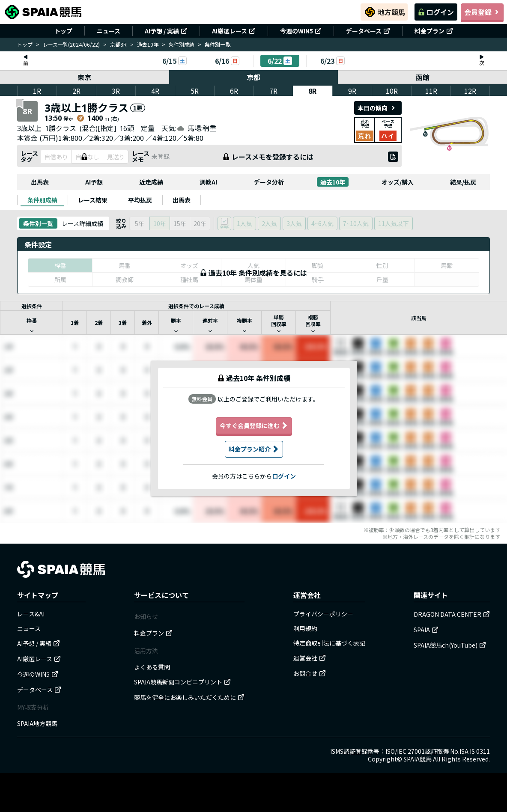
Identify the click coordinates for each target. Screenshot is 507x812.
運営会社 (310, 658)
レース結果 (93, 200)
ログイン (436, 12)
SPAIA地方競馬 (37, 723)
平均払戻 (140, 200)
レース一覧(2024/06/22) (71, 44)
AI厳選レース (234, 31)
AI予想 (94, 182)
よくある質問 (152, 667)
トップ (63, 31)
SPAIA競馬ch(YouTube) (450, 645)
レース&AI (31, 614)
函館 (423, 77)
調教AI (208, 182)
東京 (84, 77)
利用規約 (305, 628)
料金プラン (434, 31)
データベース (368, 31)
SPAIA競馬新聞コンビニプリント (182, 682)
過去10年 (148, 44)
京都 (254, 77)
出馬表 (40, 182)
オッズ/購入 (398, 182)
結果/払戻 (463, 182)
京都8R (118, 44)
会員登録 (482, 12)
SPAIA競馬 (418, 759)
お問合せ (310, 673)
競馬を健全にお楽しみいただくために (189, 697)
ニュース (109, 31)
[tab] (42, 200)
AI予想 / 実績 (166, 31)
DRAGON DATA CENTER (452, 614)
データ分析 (269, 182)
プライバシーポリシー (323, 614)
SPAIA (426, 630)
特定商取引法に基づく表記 (329, 643)
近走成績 (151, 182)
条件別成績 (182, 44)
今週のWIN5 (301, 31)
